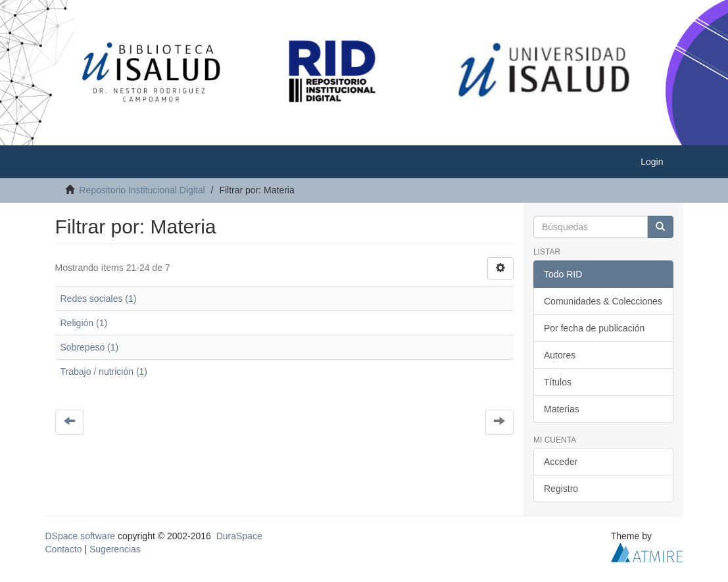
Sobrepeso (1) (90, 347)
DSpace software (81, 536)
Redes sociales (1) (99, 299)
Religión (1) (84, 323)
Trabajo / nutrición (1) (104, 372)
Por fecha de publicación (594, 328)
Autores (560, 355)
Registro (561, 489)
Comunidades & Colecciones (603, 301)
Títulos (558, 382)
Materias (562, 409)
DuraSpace (239, 536)
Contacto (64, 549)
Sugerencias (115, 549)
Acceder (561, 462)
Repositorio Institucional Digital (142, 190)
